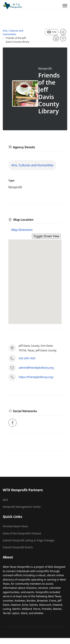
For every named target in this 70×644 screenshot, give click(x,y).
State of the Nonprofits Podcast (22, 533)
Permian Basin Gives (15, 526)
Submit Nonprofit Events (18, 547)
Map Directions (22, 230)
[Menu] (65, 6)
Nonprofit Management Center (22, 507)
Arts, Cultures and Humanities (13, 32)
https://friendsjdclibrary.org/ (36, 377)
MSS (5, 500)
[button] (35, 278)
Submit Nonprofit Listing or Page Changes (29, 540)
